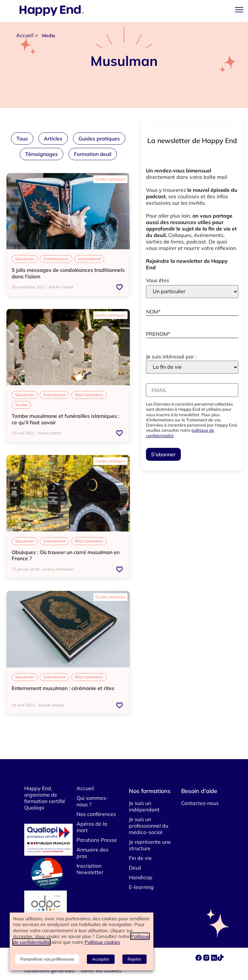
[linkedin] (214, 959)
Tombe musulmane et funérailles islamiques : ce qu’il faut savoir (66, 419)
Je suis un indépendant (144, 806)
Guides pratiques (99, 139)
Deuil (135, 868)
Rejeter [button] (134, 959)
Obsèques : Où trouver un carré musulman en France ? (66, 555)
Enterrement (54, 395)
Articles (53, 139)
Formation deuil (93, 154)
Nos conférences (96, 814)
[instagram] (207, 959)
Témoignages (41, 154)
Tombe (21, 405)
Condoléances (56, 259)
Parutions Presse (97, 840)
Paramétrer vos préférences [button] (47, 959)
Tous (22, 139)
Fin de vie (140, 858)
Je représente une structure (150, 845)
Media (49, 36)
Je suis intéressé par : (171, 356)
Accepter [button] (101, 959)
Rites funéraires (89, 395)
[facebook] (199, 959)
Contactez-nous (200, 803)
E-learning (141, 887)
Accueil (25, 35)
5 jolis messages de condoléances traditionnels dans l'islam (68, 273)
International (89, 259)
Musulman (25, 259)
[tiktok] (221, 959)
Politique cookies (102, 942)
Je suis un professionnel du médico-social (149, 826)
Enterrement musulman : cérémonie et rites (63, 688)
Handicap (141, 877)
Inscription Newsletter (90, 869)
